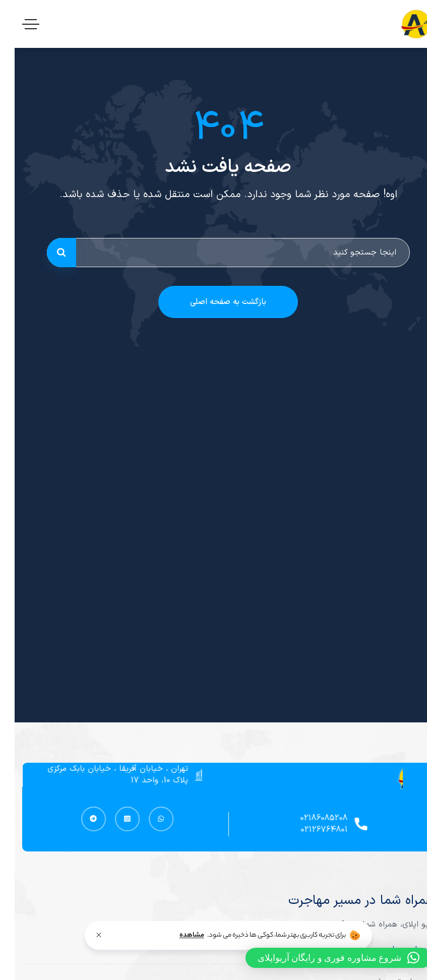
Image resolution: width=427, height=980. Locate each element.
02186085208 (314, 818)
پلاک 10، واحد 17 (149, 780)
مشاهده (177, 935)
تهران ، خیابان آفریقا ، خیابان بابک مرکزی (108, 769)
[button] (324, 958)
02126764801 (314, 830)
